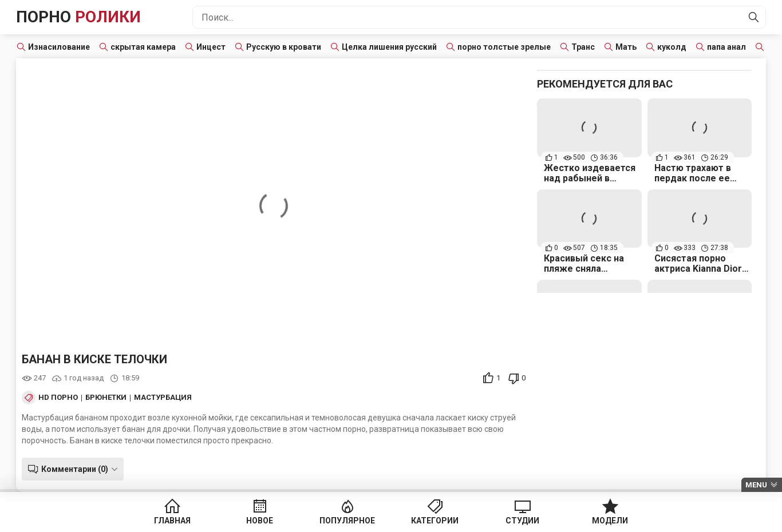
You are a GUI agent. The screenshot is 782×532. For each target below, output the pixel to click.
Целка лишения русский (389, 47)
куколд (672, 47)
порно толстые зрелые (504, 47)
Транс (583, 47)
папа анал (726, 47)
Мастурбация (163, 398)
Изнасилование (59, 47)
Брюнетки (106, 398)
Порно (78, 17)
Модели (610, 521)
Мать (626, 47)
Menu (756, 485)
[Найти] (754, 17)
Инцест (211, 47)
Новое (260, 521)
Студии (522, 521)
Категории (435, 521)
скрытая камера (143, 47)
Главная (172, 521)
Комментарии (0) (75, 469)
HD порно (58, 398)
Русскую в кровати (284, 47)
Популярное (347, 521)
